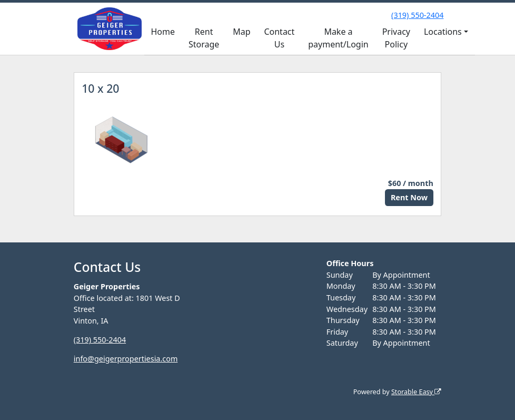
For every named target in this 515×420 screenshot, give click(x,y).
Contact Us (279, 38)
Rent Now (409, 197)
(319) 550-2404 (417, 15)
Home (163, 32)
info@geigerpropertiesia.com (126, 359)
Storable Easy (416, 392)
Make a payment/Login (338, 38)
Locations (443, 32)
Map (241, 32)
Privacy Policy (396, 38)
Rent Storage (204, 38)
